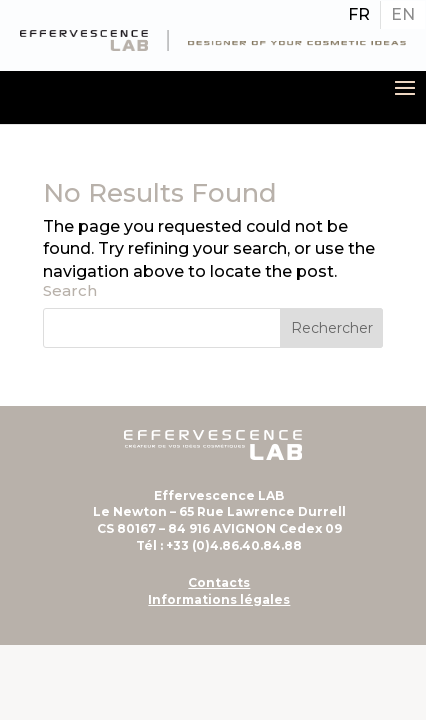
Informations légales (219, 599)
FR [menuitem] (359, 14)
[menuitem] (359, 15)
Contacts (219, 582)
